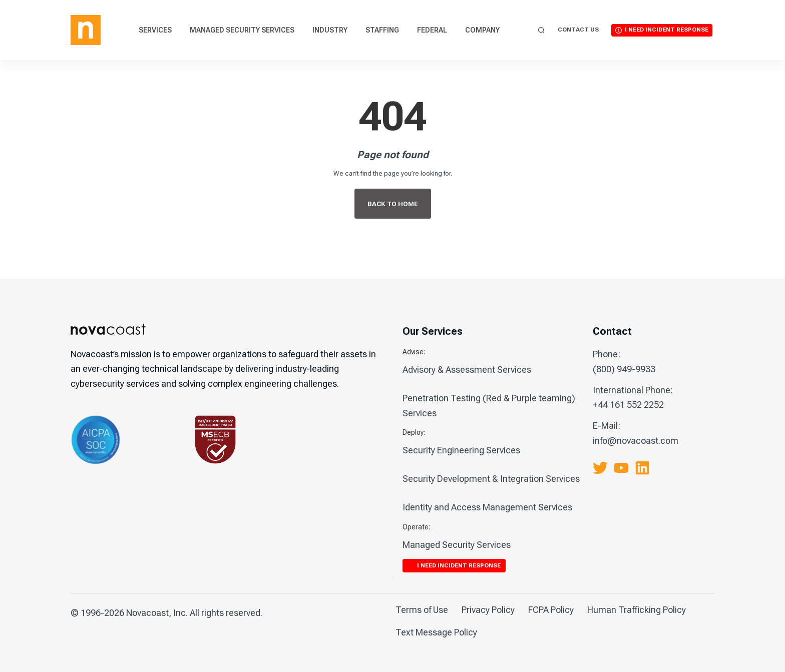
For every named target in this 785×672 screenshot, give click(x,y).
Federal (432, 30)
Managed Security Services (242, 30)
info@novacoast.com (636, 441)
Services (155, 30)
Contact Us (578, 30)
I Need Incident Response (667, 30)
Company (482, 30)
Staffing (382, 30)
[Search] (541, 30)
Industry (330, 30)
